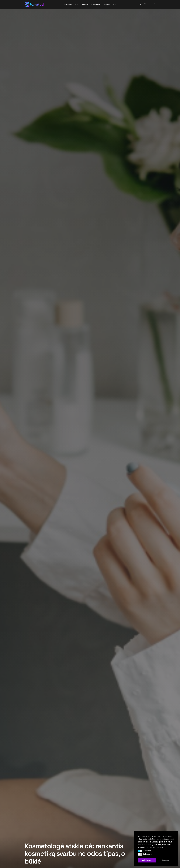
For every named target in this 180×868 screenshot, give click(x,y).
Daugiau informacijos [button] (154, 847)
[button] (140, 851)
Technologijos (96, 4)
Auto (115, 4)
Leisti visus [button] (147, 860)
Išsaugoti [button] (165, 860)
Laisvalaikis (68, 4)
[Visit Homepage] (34, 4)
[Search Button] (155, 4)
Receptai (107, 4)
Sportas (85, 4)
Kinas (77, 4)
